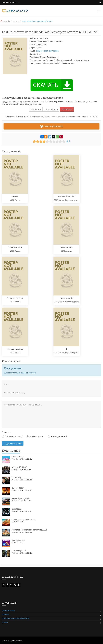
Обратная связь (9, 611)
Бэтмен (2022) (18, 488)
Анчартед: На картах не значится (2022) (29, 530)
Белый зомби (67, 298)
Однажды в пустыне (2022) (23, 519)
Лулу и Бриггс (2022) (21, 498)
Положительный (12, 437)
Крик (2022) (17, 509)
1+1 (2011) (16, 478)
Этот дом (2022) (19, 551)
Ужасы (39, 51)
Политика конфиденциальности (16, 619)
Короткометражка (51, 51)
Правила (6, 615)
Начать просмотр (52, 126)
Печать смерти (15, 247)
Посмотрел (36, 109)
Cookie (5, 622)
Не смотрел (67, 109)
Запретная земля (15, 298)
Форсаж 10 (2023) (19, 467)
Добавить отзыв (13, 443)
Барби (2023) (17, 457)
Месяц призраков (15, 349)
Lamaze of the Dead (67, 196)
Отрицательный (58, 437)
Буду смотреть (51, 109)
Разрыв (15, 196)
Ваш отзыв (7, 432)
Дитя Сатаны (66, 247)
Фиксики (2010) (18, 540)
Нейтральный (35, 437)
